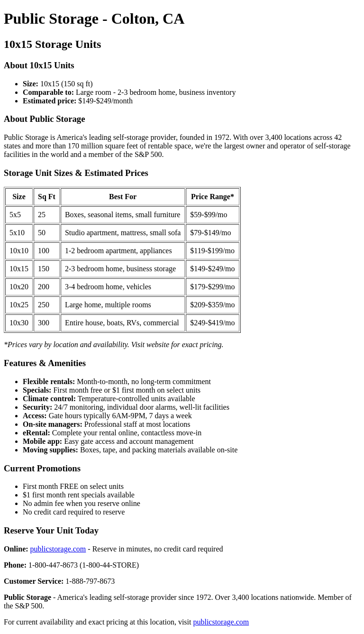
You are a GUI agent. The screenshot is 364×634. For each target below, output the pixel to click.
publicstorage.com (58, 549)
